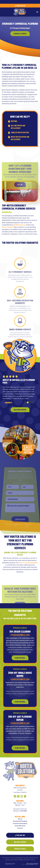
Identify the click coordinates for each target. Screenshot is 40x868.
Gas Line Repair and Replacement (18, 127)
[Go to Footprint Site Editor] (30, 864)
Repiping (14, 121)
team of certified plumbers (28, 563)
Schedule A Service (20, 34)
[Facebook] (15, 796)
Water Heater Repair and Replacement (20, 138)
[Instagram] (18, 796)
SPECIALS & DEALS (20, 849)
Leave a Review (20, 842)
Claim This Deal (20, 658)
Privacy (33, 860)
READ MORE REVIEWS (20, 410)
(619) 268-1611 (20, 6)
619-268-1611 (20, 835)
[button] (25, 402)
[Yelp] (25, 796)
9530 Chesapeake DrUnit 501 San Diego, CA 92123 (20, 790)
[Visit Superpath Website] (10, 864)
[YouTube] (22, 796)
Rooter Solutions (8, 227)
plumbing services (19, 225)
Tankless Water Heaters (20, 132)
